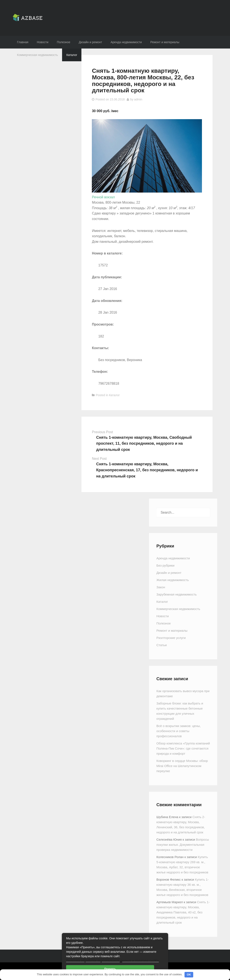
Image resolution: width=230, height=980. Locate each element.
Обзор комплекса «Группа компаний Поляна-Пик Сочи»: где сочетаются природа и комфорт (183, 748)
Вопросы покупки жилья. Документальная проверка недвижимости (183, 845)
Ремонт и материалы (165, 42)
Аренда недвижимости (126, 42)
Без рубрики (165, 565)
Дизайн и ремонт (90, 42)
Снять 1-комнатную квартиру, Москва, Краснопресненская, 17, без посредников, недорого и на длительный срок (147, 470)
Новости (43, 42)
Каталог (72, 55)
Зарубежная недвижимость (177, 594)
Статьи (162, 645)
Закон (161, 587)
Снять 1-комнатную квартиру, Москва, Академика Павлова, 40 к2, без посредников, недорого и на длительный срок (183, 912)
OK (189, 975)
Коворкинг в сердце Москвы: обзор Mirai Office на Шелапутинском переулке (182, 766)
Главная (23, 42)
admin (138, 99)
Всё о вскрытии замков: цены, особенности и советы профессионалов (179, 731)
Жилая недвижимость (173, 580)
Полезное (64, 42)
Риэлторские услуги (171, 638)
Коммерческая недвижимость (37, 55)
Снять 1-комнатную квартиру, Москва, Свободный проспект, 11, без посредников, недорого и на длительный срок (144, 444)
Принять (110, 969)
